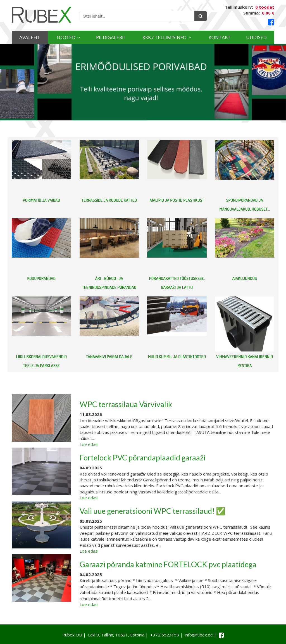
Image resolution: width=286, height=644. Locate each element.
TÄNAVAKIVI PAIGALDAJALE (109, 357)
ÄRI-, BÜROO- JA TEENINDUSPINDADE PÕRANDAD (109, 283)
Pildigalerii (110, 37)
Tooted (66, 37)
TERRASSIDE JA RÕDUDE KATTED (109, 200)
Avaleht (30, 37)
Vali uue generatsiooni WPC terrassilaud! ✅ (152, 511)
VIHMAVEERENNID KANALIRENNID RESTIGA (245, 361)
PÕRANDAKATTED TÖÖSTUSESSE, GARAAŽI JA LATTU (177, 283)
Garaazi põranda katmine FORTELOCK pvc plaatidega (168, 564)
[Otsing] (201, 16)
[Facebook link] (271, 22)
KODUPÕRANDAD (41, 278)
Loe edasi (89, 444)
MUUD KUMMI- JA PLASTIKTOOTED (177, 357)
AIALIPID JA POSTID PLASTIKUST (177, 200)
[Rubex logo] (41, 15)
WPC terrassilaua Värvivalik (126, 404)
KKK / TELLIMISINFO (165, 37)
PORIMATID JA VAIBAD (41, 200)
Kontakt (220, 37)
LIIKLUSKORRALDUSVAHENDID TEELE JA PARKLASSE (41, 361)
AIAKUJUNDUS (245, 278)
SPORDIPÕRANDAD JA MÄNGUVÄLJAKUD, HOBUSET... (245, 205)
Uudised (256, 37)
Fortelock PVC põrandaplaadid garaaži (142, 458)
